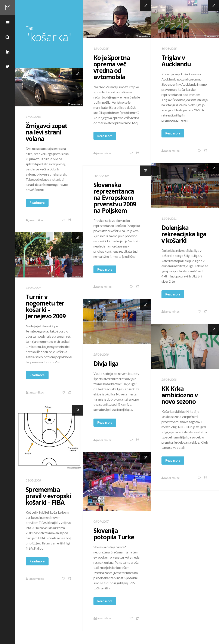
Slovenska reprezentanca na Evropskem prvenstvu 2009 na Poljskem (115, 198)
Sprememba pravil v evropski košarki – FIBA (48, 496)
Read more (105, 136)
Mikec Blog (7, 7)
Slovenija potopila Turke (114, 534)
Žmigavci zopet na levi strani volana (47, 132)
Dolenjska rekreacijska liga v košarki (184, 234)
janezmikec (102, 153)
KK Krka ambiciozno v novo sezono (180, 395)
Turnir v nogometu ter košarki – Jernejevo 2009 (46, 306)
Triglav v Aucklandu (176, 61)
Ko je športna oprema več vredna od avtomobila (112, 67)
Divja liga (106, 364)
